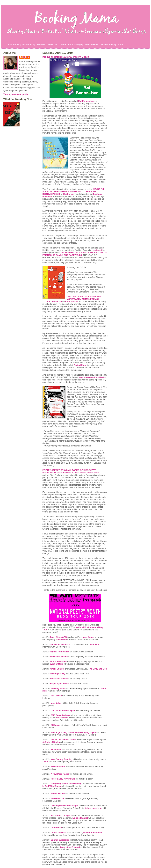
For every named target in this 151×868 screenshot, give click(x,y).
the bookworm (58, 793)
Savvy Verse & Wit (59, 637)
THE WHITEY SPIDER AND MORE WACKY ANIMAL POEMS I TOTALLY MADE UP (72, 299)
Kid (86, 101)
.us (57, 798)
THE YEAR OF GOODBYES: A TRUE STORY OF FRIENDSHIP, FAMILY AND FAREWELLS (75, 254)
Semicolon (61, 639)
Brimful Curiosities (60, 840)
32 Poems (94, 644)
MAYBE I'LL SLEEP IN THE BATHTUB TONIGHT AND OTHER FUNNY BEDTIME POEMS (73, 192)
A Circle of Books (51, 742)
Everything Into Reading (66, 784)
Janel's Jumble (57, 669)
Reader (59, 657)
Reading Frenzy (57, 674)
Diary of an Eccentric (60, 644)
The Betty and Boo (98, 669)
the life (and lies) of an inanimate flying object (73, 732)
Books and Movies (59, 679)
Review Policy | (108, 44)
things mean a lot (94, 808)
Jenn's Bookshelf (58, 661)
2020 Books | (29, 44)
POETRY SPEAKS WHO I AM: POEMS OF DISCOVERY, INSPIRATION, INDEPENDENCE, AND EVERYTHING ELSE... (72, 471)
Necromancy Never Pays (63, 779)
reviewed (97, 250)
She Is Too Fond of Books (63, 740)
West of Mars (56, 664)
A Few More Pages (60, 774)
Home (120, 44)
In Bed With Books (52, 786)
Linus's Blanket (80, 818)
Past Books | (14, 44)
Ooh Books (56, 828)
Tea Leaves (56, 696)
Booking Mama (58, 688)
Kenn (72, 302)
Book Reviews (60, 715)
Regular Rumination (59, 652)
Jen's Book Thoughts (61, 815)
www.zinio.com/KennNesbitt (92, 377)
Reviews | (41, 44)
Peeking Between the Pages (64, 806)
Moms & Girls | (92, 44)
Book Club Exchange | (72, 44)
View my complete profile (16, 94)
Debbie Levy (69, 194)
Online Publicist (59, 833)
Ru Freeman (62, 718)
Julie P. (26, 57)
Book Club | (54, 44)
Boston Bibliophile (93, 833)
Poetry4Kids (80, 365)
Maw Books (88, 637)
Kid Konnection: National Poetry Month (66, 57)
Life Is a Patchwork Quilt (63, 710)
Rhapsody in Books (59, 683)
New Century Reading (61, 759)
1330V (46, 762)
